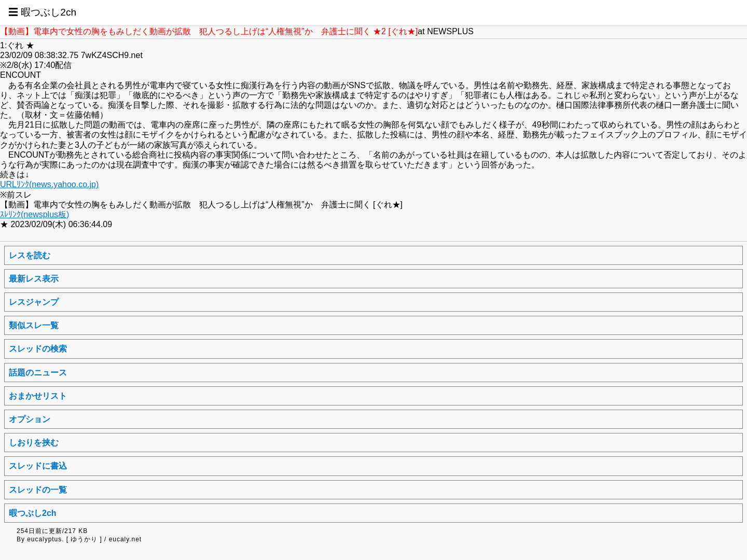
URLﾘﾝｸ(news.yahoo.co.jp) (49, 184)
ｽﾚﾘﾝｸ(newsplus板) (34, 214)
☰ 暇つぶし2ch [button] (42, 12)
